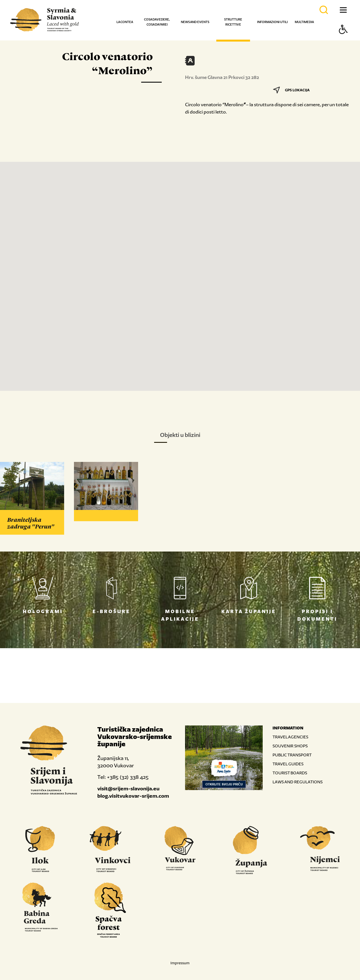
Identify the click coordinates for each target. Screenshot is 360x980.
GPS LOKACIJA (291, 90)
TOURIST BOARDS (290, 773)
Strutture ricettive (233, 22)
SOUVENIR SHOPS (290, 746)
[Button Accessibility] (343, 39)
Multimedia (304, 22)
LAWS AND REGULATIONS (298, 782)
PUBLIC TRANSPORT (292, 755)
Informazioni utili (272, 22)
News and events (195, 22)
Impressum (180, 963)
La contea (125, 22)
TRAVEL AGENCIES (290, 737)
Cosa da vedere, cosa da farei (157, 22)
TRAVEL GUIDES (288, 764)
